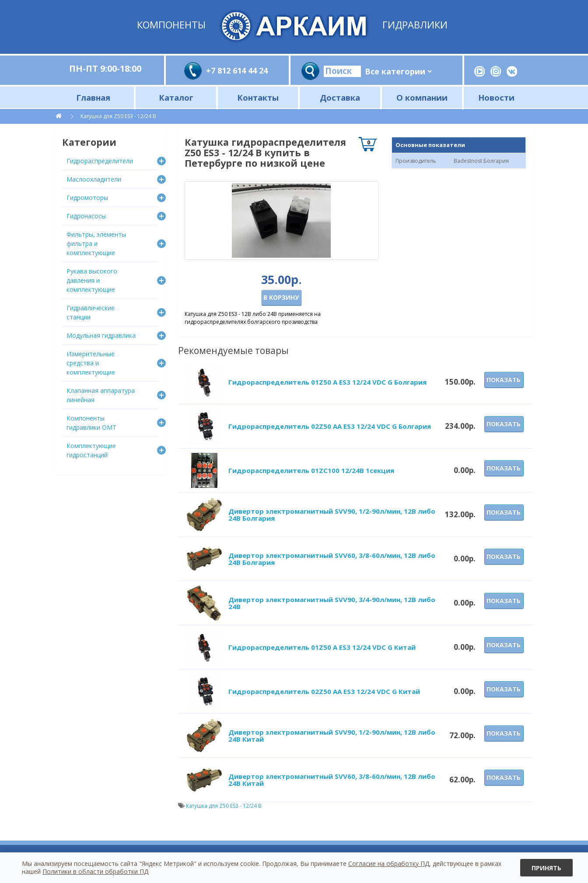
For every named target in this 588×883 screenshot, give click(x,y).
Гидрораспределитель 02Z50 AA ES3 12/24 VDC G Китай (324, 691)
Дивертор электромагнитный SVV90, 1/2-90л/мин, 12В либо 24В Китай (332, 736)
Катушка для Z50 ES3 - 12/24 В (118, 116)
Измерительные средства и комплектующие (91, 363)
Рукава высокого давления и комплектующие (92, 280)
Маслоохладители (94, 179)
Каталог (176, 97)
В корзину (281, 297)
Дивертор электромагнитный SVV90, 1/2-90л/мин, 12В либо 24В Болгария (332, 515)
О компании (422, 97)
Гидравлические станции (91, 312)
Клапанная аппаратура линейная (101, 395)
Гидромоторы (87, 198)
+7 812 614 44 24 (237, 70)
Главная (93, 97)
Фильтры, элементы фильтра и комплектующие (96, 244)
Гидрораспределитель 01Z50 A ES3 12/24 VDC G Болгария (327, 382)
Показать (504, 380)
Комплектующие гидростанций (91, 450)
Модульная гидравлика (101, 335)
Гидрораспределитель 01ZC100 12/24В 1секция (311, 470)
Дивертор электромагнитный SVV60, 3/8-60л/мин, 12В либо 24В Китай (332, 780)
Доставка (340, 97)
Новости (496, 97)
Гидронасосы (86, 216)
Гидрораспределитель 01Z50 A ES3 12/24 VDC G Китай (322, 647)
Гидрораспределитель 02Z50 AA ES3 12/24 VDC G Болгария (330, 426)
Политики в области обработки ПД (95, 871)
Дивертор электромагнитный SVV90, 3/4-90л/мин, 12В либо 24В (332, 603)
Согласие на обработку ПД (389, 864)
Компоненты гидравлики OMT (91, 423)
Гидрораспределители (100, 161)
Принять (546, 868)
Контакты (258, 97)
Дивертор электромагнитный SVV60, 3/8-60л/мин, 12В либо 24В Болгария (332, 559)
